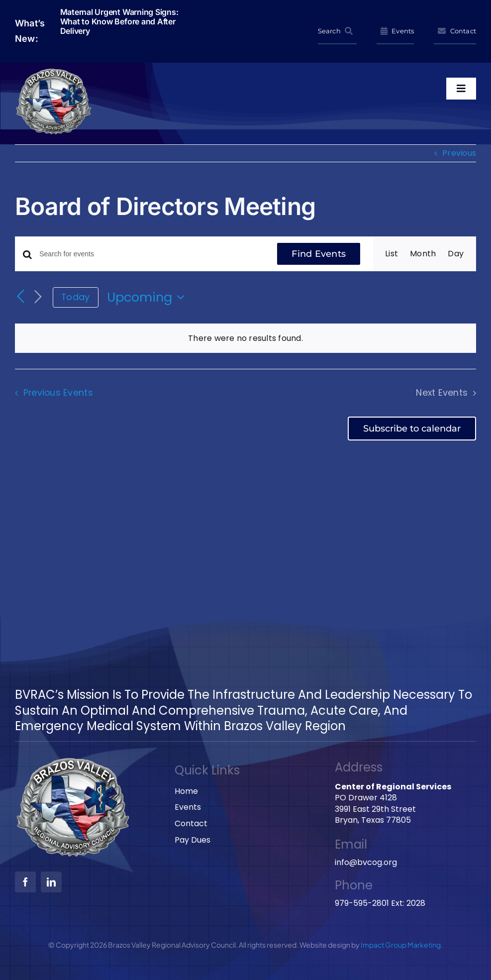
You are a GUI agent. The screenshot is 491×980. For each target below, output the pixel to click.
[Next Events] (38, 297)
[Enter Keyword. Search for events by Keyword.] (152, 254)
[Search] (337, 31)
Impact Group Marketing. (402, 945)
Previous (459, 153)
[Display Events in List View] (392, 254)
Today (75, 297)
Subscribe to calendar (412, 429)
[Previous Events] (21, 297)
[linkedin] (51, 882)
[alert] (245, 338)
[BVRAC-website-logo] (54, 71)
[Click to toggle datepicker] (148, 297)
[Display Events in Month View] (423, 254)
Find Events (319, 254)
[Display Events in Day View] (456, 254)
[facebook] (25, 882)
